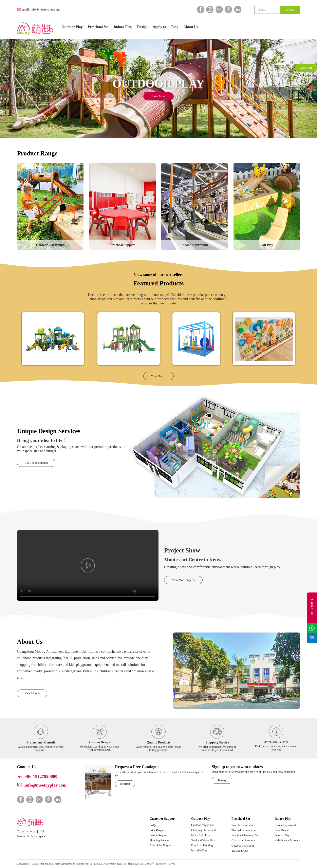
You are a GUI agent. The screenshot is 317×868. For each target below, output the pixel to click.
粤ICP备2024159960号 (141, 864)
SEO (102, 864)
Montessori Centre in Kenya (193, 560)
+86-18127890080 (41, 776)
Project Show (182, 550)
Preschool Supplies (122, 245)
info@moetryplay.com (45, 9)
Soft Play (267, 245)
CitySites (121, 864)
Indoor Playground (195, 245)
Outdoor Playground (50, 245)
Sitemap (110, 864)
